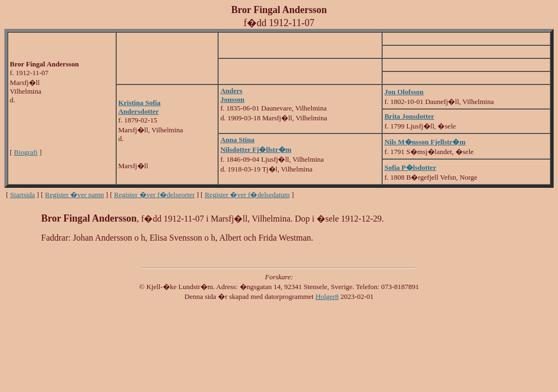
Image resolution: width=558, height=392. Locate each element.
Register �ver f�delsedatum (247, 195)
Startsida (23, 195)
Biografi (26, 152)
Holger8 (327, 296)
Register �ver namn (75, 195)
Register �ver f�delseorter (154, 195)
